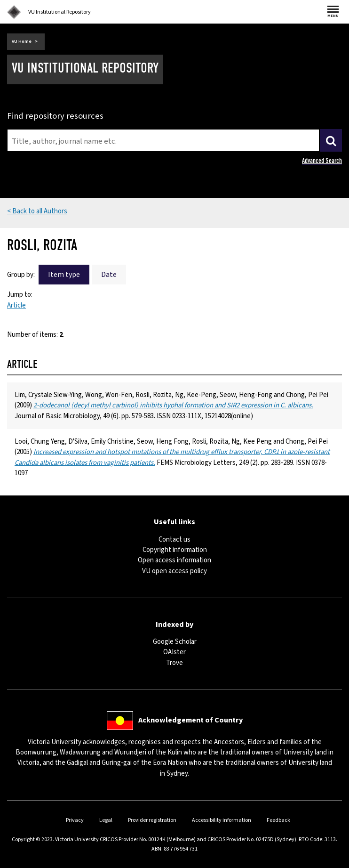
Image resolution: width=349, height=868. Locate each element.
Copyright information (175, 550)
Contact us (174, 539)
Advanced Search (322, 161)
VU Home (22, 41)
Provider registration (152, 820)
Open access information (174, 560)
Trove (174, 663)
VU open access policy (174, 571)
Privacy (75, 820)
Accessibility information (222, 820)
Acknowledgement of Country (190, 720)
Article (16, 305)
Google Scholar (175, 642)
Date (109, 275)
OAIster (174, 652)
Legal (106, 820)
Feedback (278, 820)
